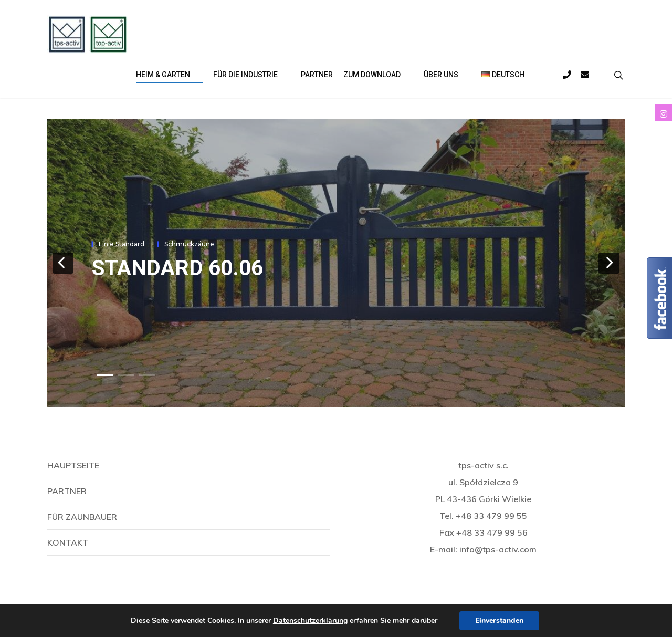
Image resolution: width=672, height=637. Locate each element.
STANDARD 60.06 (177, 268)
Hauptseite (73, 465)
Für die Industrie (250, 75)
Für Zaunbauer (82, 517)
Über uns (445, 75)
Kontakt (68, 542)
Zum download (376, 75)
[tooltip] (664, 112)
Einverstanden (499, 620)
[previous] (63, 263)
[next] (609, 263)
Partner (317, 75)
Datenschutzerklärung (310, 620)
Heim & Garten (167, 75)
